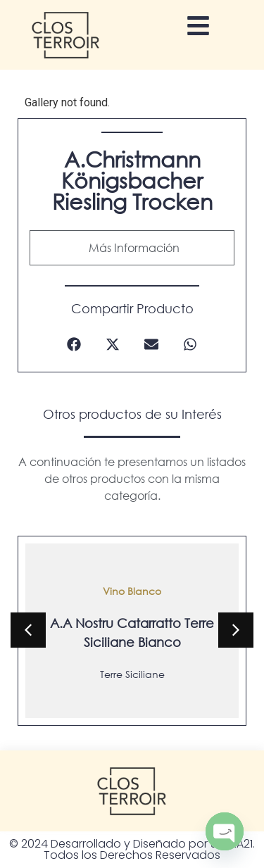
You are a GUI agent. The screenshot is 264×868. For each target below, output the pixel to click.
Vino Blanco (132, 590)
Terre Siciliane (132, 673)
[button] (74, 345)
